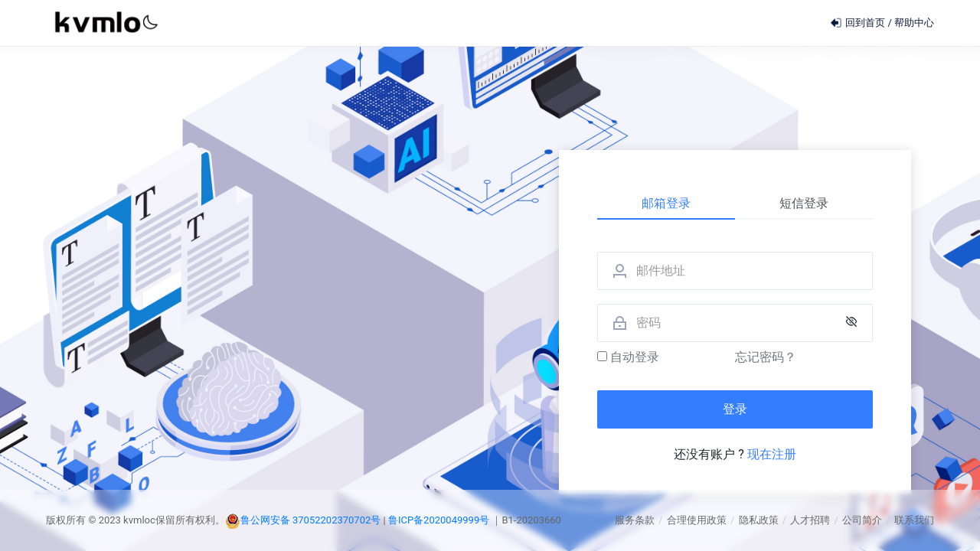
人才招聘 (810, 520)
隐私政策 (759, 520)
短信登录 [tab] (804, 203)
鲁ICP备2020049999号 (440, 520)
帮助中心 (914, 23)
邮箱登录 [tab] (666, 203)
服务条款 (635, 520)
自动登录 (628, 357)
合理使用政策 (697, 520)
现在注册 (772, 454)
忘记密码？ (766, 357)
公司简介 (862, 520)
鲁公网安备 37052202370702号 (311, 520)
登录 (735, 409)
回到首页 (859, 23)
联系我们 (914, 520)
